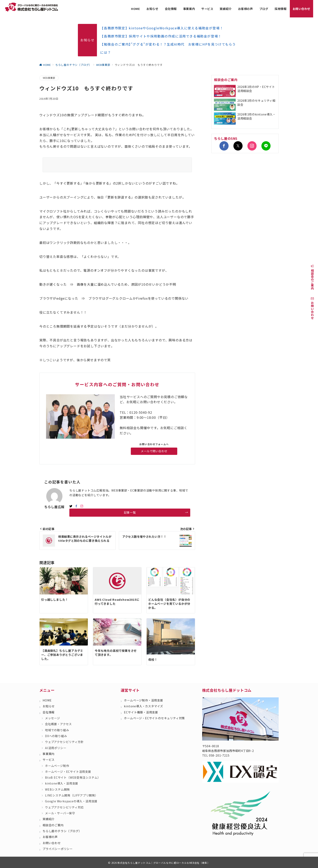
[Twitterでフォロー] (238, 146)
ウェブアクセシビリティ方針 (64, 742)
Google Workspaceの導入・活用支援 (71, 801)
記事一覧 (156, 513)
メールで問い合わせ (154, 451)
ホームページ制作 (57, 766)
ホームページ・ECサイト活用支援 (68, 772)
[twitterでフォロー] (71, 506)
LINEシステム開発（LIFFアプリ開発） (71, 795)
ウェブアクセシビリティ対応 (64, 807)
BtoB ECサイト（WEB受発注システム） (73, 777)
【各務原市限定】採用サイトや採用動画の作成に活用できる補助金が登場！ (161, 36)
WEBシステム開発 (57, 789)
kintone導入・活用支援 (62, 783)
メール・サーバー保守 (60, 813)
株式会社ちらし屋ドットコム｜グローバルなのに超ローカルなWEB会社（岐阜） (164, 863)
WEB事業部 (49, 78)
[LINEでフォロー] (266, 146)
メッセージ (53, 718)
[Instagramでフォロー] (82, 506)
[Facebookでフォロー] (76, 506)
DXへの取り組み (56, 736)
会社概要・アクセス (58, 724)
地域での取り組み (57, 730)
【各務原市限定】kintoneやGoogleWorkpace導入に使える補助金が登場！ (162, 28)
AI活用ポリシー (56, 748)
